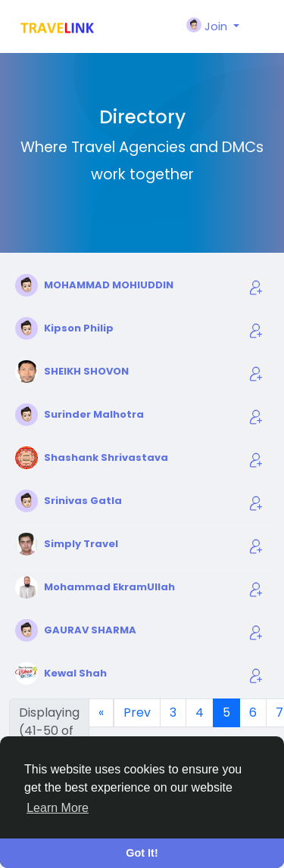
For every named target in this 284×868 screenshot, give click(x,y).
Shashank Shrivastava (106, 457)
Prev (137, 712)
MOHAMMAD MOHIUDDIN (109, 285)
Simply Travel (81, 544)
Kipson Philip (79, 328)
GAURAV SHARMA (90, 630)
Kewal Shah (75, 673)
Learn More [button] (58, 808)
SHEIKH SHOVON (86, 371)
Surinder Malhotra (94, 414)
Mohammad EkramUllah (109, 587)
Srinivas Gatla (83, 501)
